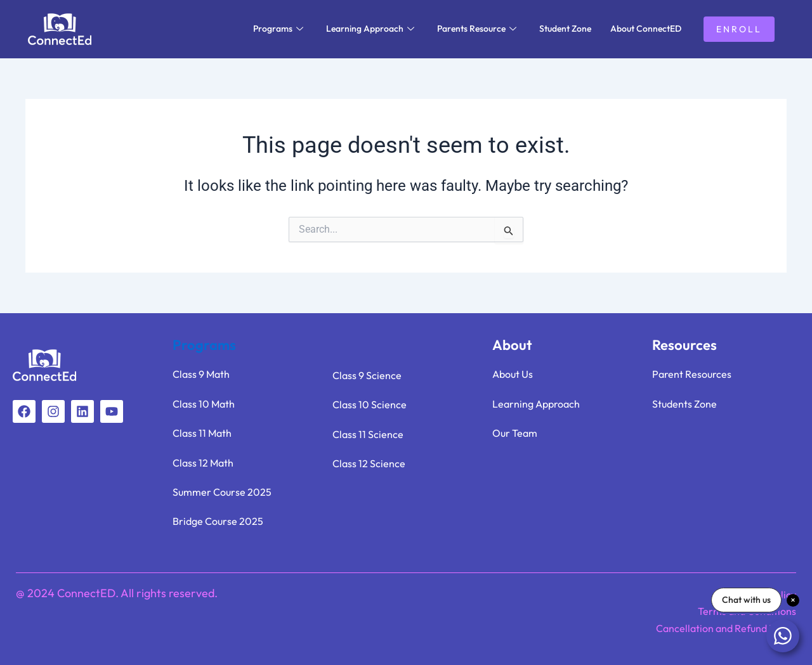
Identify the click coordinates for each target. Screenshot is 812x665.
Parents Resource (477, 29)
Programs (278, 29)
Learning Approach (370, 29)
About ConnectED (646, 29)
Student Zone (565, 29)
